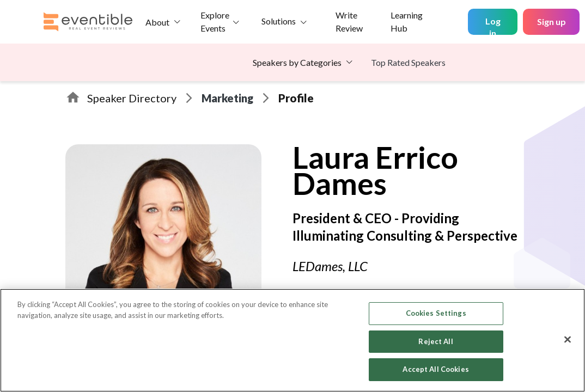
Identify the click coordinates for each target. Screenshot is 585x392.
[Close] (568, 340)
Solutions (279, 21)
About (157, 22)
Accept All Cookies (435, 369)
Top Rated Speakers (408, 62)
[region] (292, 340)
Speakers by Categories (297, 62)
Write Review (349, 22)
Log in (493, 25)
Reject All (435, 341)
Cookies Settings (436, 313)
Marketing (227, 98)
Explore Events (215, 22)
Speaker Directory (132, 98)
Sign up (552, 22)
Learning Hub (407, 22)
